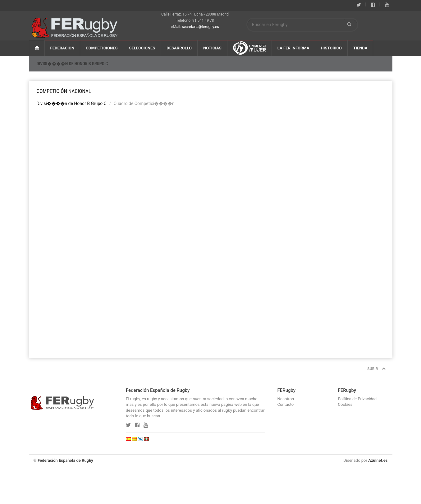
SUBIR (376, 369)
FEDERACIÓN (62, 48)
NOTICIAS (212, 48)
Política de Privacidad (357, 399)
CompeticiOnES (102, 48)
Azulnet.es (378, 460)
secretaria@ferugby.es (200, 27)
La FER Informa (293, 48)
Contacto (286, 404)
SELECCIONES (142, 48)
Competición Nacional (64, 91)
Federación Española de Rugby (65, 460)
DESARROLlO (179, 48)
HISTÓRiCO (331, 48)
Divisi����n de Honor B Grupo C (72, 64)
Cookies (345, 404)
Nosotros (286, 399)
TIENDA (360, 48)
